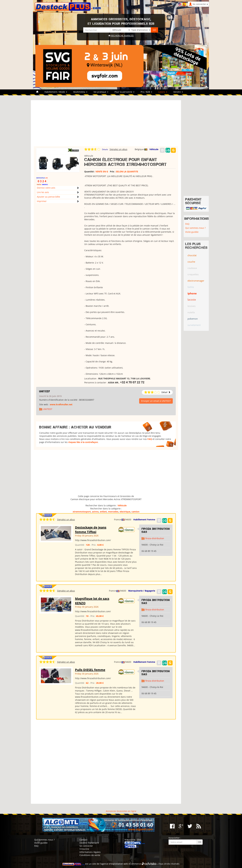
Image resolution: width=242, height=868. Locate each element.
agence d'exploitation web (114, 864)
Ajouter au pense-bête (48, 197)
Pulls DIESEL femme (90, 670)
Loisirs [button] (163, 92)
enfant (103, 512)
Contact (83, 840)
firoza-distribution (155, 538)
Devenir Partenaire (89, 843)
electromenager (196, 281)
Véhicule (154, 149)
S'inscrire (84, 849)
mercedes (113, 512)
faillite (191, 287)
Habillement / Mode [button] (56, 92)
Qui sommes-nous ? (195, 228)
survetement (194, 325)
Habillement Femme (144, 519)
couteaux (192, 268)
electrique (125, 512)
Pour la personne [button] (124, 92)
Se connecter (86, 846)
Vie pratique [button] (101, 92)
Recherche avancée (121, 36)
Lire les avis (43, 192)
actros (95, 512)
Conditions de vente (90, 855)
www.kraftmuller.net (61, 404)
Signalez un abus (118, 149)
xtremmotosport (82, 512)
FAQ (150, 439)
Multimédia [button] (80, 92)
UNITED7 (45, 391)
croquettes (193, 274)
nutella (191, 312)
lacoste (192, 300)
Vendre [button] (178, 92)
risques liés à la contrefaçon (83, 442)
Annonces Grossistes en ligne (121, 811)
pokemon (193, 319)
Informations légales (90, 852)
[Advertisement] (106, 125)
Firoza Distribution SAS (156, 530)
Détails (105, 149)
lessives (192, 306)
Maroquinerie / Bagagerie (142, 591)
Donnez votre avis (46, 188)
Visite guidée (192, 232)
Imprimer (42, 201)
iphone (192, 293)
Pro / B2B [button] (146, 92)
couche (191, 262)
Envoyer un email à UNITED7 (156, 401)
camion (135, 512)
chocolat (192, 255)
